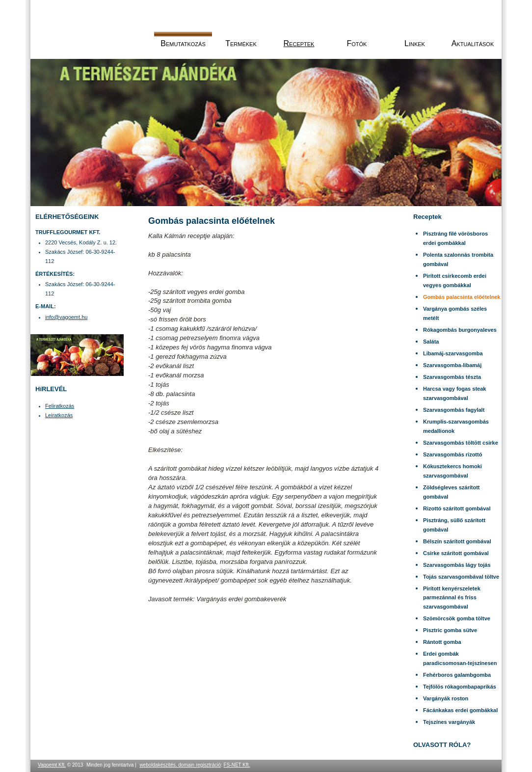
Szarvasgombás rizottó (452, 454)
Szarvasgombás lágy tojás (457, 565)
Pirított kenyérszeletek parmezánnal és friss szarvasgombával (452, 598)
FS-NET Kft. (237, 765)
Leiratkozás (59, 415)
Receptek (299, 43)
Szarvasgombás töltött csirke (461, 443)
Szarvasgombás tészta (452, 377)
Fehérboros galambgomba (457, 675)
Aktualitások (473, 43)
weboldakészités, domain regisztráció (180, 765)
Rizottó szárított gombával (457, 508)
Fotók (357, 43)
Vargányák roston (446, 698)
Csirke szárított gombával (456, 553)
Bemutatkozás (183, 43)
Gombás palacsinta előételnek (462, 297)
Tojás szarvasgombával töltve (461, 577)
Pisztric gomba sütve (450, 630)
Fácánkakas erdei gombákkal (460, 710)
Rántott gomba (442, 642)
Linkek (415, 43)
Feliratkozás (60, 406)
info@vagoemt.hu (66, 317)
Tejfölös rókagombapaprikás (460, 687)
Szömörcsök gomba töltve (457, 618)
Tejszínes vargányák (449, 722)
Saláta (431, 342)
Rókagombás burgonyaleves (460, 330)
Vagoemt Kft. (52, 765)
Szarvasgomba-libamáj (452, 365)
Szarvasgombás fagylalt (454, 410)
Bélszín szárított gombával (457, 541)
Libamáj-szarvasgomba (453, 353)
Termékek (241, 43)
